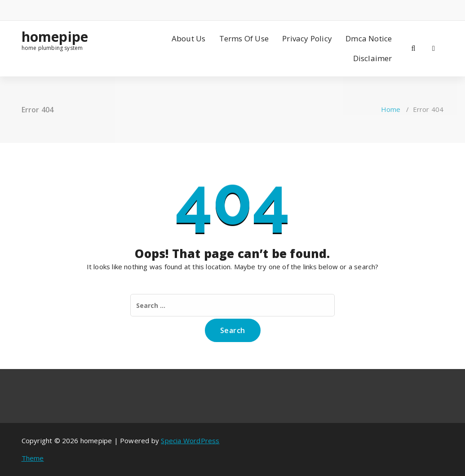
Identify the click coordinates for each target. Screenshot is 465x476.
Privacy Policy (307, 38)
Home (391, 109)
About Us (189, 38)
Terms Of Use (244, 38)
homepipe (55, 37)
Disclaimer (373, 58)
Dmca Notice (369, 38)
